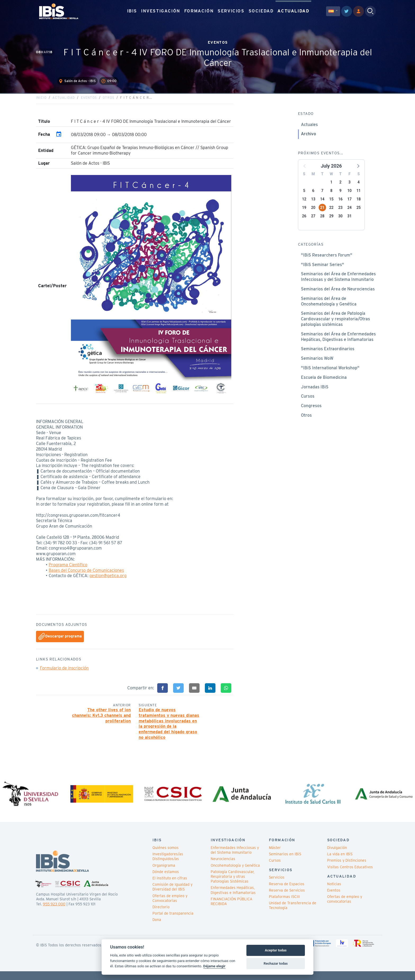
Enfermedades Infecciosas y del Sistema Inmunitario (235, 859)
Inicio (41, 104)
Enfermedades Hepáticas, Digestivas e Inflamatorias (233, 899)
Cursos (308, 403)
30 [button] (340, 223)
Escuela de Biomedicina (324, 384)
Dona (157, 929)
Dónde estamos (166, 881)
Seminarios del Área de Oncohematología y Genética (329, 308)
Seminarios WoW (317, 365)
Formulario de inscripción (64, 675)
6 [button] (313, 197)
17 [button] (350, 206)
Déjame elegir (214, 966)
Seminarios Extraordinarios (328, 356)
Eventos (89, 104)
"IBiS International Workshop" (330, 375)
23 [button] (340, 214)
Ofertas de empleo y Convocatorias (170, 907)
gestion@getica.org (108, 583)
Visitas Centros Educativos (350, 876)
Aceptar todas (276, 950)
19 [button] (304, 214)
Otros (109, 104)
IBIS (132, 10)
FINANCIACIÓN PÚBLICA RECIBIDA (231, 910)
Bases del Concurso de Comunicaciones (86, 577)
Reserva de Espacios (287, 893)
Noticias (334, 893)
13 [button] (313, 206)
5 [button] (304, 197)
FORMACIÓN (199, 10)
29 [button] (331, 223)
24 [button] (350, 214)
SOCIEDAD (261, 10)
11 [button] (359, 197)
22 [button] (331, 214)
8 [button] (331, 197)
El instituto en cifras (170, 887)
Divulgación (337, 857)
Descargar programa (60, 644)
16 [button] (340, 206)
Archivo (308, 141)
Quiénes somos (166, 857)
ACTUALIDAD (293, 10)
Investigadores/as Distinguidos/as (168, 865)
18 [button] (359, 206)
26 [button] (304, 223)
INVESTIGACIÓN (161, 10)
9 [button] (340, 197)
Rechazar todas (276, 963)
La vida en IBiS (340, 863)
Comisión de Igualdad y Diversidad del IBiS (172, 896)
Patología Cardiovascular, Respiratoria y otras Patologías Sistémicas (233, 885)
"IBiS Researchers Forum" (327, 262)
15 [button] (331, 206)
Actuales (309, 131)
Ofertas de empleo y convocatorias (345, 908)
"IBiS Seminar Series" (322, 271)
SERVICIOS (231, 10)
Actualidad (64, 104)
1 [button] (331, 189)
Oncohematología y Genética (235, 874)
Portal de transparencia (173, 922)
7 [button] (322, 197)
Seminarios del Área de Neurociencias (338, 296)
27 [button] (313, 223)
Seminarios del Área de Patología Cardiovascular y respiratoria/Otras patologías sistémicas (335, 326)
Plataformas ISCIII (284, 906)
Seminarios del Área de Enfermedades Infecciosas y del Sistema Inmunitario (338, 284)
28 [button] (322, 223)
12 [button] (304, 206)
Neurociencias (223, 868)
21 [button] (322, 214)
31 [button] (350, 223)
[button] (358, 173)
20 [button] (313, 214)
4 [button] (359, 189)
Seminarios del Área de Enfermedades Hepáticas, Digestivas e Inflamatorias (338, 344)
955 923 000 (54, 913)
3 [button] (350, 189)
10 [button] (350, 197)
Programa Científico (68, 572)
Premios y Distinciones (347, 869)
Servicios (277, 886)
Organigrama (164, 874)
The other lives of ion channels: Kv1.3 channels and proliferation (101, 722)
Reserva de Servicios (287, 899)
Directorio (161, 916)
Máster (275, 857)
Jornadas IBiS (315, 394)
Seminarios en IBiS (285, 863)
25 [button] (359, 214)
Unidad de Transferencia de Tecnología (293, 914)
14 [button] (322, 206)
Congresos (311, 413)
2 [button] (340, 189)
